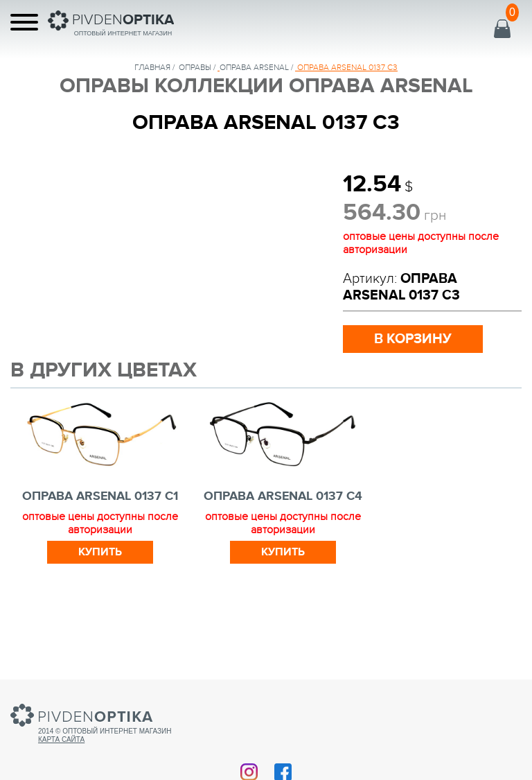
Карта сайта (61, 739)
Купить (100, 552)
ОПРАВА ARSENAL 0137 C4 (283, 496)
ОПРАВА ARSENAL (254, 67)
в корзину (413, 339)
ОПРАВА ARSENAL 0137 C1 (100, 496)
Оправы (195, 67)
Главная (152, 67)
